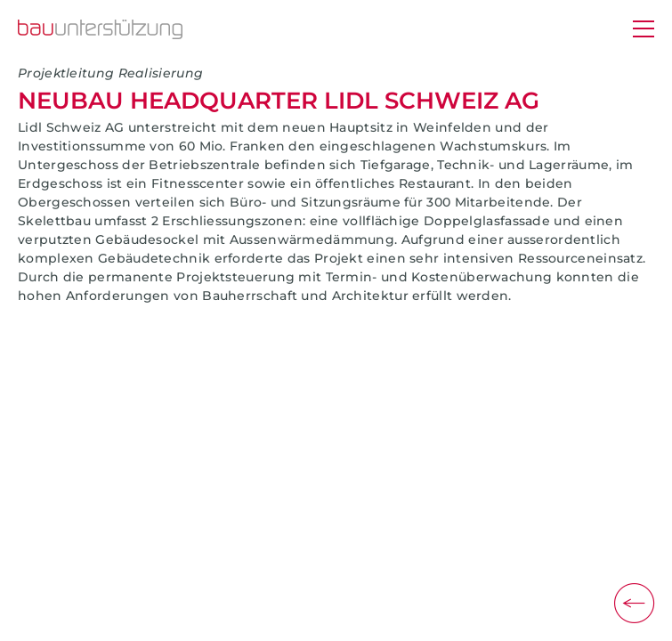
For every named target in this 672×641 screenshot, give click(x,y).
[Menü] (644, 31)
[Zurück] (634, 603)
